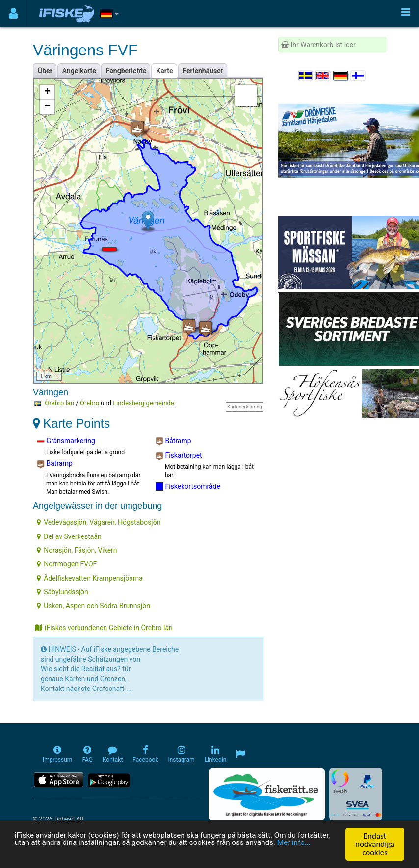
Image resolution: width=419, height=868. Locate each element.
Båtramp (55, 464)
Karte (164, 71)
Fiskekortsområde (188, 486)
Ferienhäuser (203, 71)
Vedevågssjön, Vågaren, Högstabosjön (99, 522)
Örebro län (59, 403)
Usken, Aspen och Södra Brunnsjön (93, 606)
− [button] (47, 107)
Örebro (90, 403)
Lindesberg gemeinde (143, 403)
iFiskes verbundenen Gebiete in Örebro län (104, 628)
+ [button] (47, 92)
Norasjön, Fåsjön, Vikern (77, 550)
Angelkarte (79, 71)
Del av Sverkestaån (69, 536)
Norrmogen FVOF (67, 564)
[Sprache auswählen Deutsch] (341, 76)
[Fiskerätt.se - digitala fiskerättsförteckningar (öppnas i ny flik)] (267, 794)
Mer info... (69, 854)
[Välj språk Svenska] (306, 76)
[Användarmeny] (13, 13)
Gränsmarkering (66, 441)
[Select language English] (323, 76)
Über (45, 71)
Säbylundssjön (63, 592)
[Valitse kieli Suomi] (359, 76)
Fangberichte (126, 71)
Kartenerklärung (245, 407)
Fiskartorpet (179, 456)
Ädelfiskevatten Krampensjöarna (90, 578)
